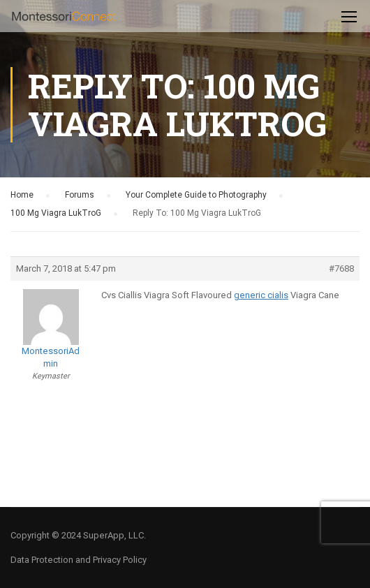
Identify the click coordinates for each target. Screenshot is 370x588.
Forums (80, 195)
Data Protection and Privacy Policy (79, 560)
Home (22, 195)
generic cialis (261, 295)
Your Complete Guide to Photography (196, 195)
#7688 (341, 269)
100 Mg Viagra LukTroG (56, 213)
